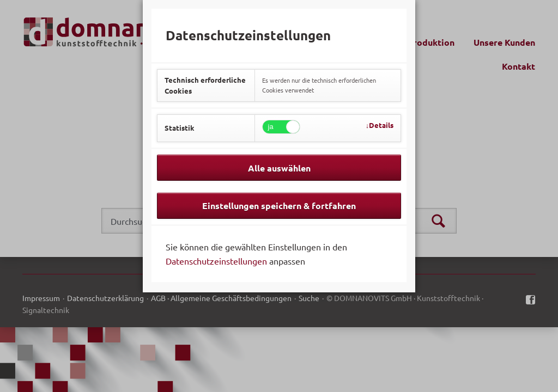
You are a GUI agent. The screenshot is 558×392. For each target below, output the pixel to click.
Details (381, 125)
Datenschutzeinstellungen (216, 261)
